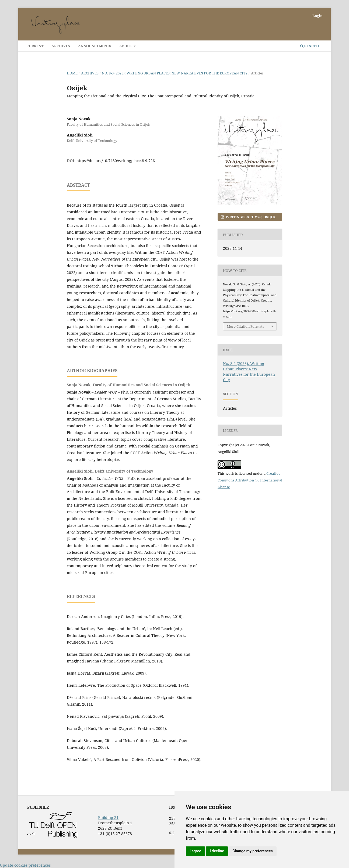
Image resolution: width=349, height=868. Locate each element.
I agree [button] (195, 851)
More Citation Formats (245, 326)
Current (35, 46)
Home (72, 73)
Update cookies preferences (25, 865)
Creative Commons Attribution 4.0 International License (250, 480)
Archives (61, 46)
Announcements (95, 46)
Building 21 (108, 817)
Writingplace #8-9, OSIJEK (250, 217)
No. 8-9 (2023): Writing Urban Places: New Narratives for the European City (175, 73)
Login (317, 16)
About (126, 46)
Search (310, 46)
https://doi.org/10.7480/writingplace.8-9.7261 (117, 161)
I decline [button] (217, 851)
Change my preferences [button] (252, 851)
